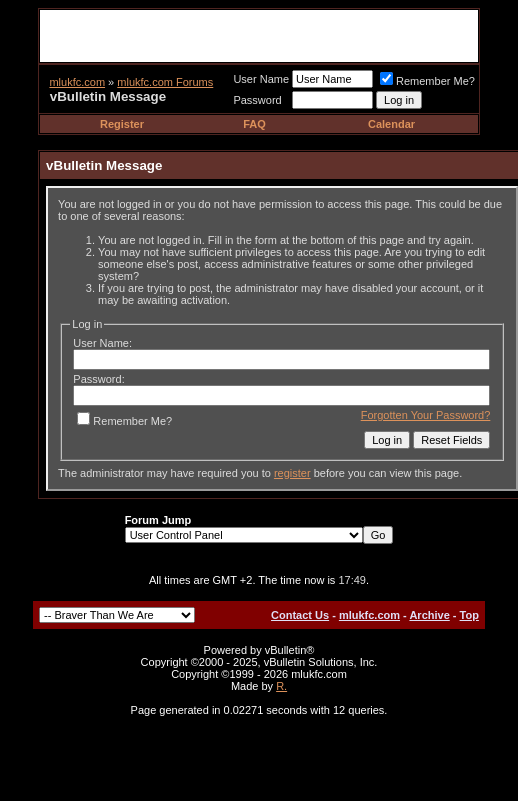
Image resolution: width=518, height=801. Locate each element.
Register (122, 124)
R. (281, 686)
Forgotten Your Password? (426, 415)
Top (469, 615)
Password (257, 100)
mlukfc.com (77, 82)
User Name (261, 79)
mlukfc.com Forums (165, 82)
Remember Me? (427, 81)
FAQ (254, 124)
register (292, 473)
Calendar (391, 124)
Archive (429, 615)
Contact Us (300, 615)
